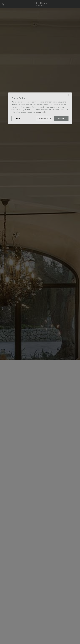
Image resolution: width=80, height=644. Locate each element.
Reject (19, 118)
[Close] (69, 95)
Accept (61, 118)
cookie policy (41, 112)
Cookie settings (44, 118)
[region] (40, 108)
